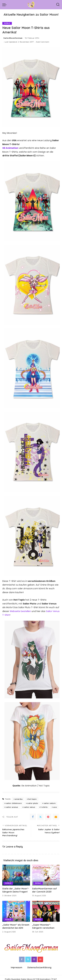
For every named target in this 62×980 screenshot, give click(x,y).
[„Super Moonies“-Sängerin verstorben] (46, 911)
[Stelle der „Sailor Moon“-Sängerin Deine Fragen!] (16, 875)
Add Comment (42, 42)
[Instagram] (34, 959)
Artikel (7, 23)
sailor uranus (12, 807)
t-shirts (44, 807)
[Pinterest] (48, 817)
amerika (19, 799)
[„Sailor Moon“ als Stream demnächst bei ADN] (16, 911)
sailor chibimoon (14, 803)
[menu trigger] (5, 5)
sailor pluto (33, 803)
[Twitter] (40, 817)
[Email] (56, 817)
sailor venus (29, 807)
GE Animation (10, 148)
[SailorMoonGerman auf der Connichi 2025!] (46, 875)
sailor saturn (50, 803)
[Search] (58, 5)
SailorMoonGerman (13, 38)
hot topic (32, 799)
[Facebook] (33, 817)
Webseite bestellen (20, 611)
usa (55, 807)
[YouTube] (40, 959)
